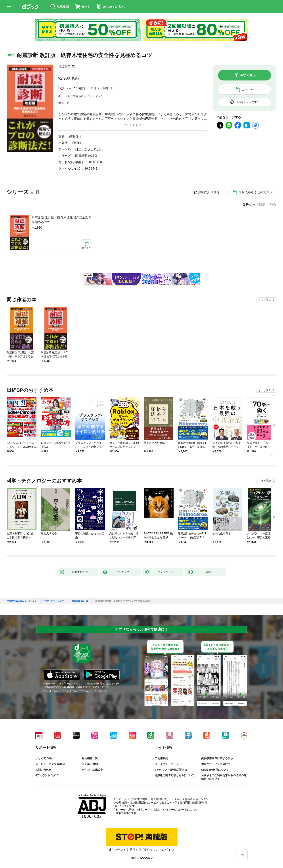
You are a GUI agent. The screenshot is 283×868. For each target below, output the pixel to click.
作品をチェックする (247, 102)
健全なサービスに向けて (216, 764)
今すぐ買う (248, 75)
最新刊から (268, 205)
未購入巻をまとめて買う (256, 192)
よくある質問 (90, 764)
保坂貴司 (65, 67)
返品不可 (64, 103)
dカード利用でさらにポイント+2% (79, 96)
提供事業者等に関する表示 (217, 758)
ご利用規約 (161, 758)
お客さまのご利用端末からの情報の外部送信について (224, 777)
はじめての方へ (45, 758)
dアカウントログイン (48, 775)
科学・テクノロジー (89, 149)
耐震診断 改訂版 (86, 156)
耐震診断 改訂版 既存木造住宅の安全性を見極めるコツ (61, 220)
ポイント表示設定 (92, 770)
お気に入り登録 (209, 192)
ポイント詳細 (100, 88)
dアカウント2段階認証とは (171, 770)
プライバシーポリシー (168, 764)
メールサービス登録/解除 (50, 764)
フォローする (74, 67)
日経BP (77, 143)
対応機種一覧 (90, 758)
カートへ (248, 89)
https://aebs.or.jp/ (126, 813)
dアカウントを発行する (125, 850)
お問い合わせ (43, 770)
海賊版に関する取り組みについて (175, 775)
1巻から (250, 205)
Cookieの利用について (215, 770)
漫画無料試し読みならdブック (22, 601)
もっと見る (265, 300)
